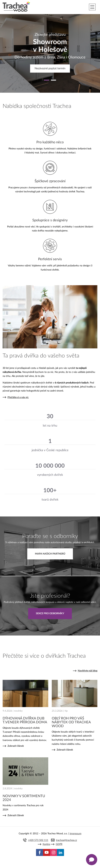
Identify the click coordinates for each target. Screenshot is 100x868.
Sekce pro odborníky (50, 614)
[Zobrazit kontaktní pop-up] (92, 860)
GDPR (59, 844)
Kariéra (46, 844)
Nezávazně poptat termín (50, 68)
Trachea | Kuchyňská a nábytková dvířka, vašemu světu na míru (16, 6)
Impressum (76, 834)
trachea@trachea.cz (66, 840)
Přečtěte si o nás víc (18, 397)
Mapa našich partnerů (50, 554)
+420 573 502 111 (38, 840)
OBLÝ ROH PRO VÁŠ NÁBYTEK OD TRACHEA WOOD (71, 722)
